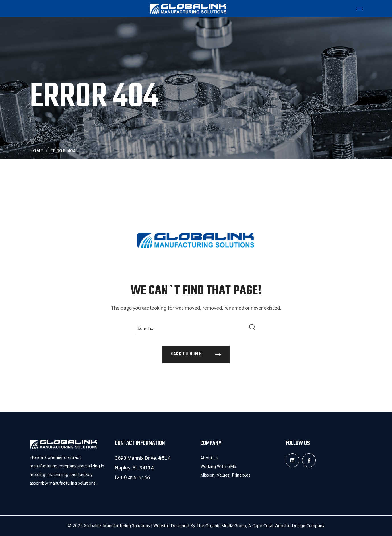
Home (36, 150)
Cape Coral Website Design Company (288, 525)
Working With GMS (218, 466)
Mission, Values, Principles (225, 475)
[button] (196, 354)
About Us (209, 458)
